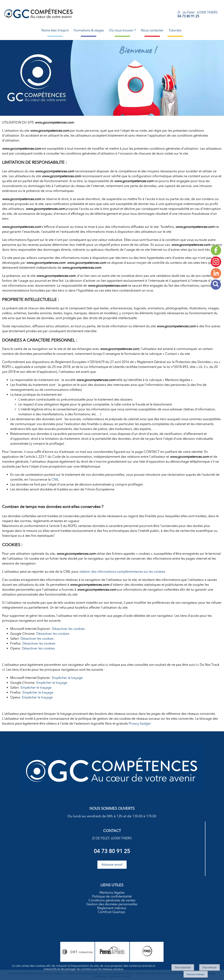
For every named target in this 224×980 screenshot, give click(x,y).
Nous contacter (152, 30)
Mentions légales (112, 893)
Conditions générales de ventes (112, 900)
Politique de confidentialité (112, 896)
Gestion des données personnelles (112, 904)
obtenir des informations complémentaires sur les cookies (122, 572)
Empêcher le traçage (67, 678)
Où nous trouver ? (122, 30)
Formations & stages (89, 30)
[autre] (216, 266)
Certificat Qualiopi (111, 912)
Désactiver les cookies (68, 629)
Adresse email (112, 865)
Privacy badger (140, 723)
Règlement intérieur (112, 908)
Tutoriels (175, 30)
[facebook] (216, 254)
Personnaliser (196, 974)
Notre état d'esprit (55, 30)
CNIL (55, 479)
